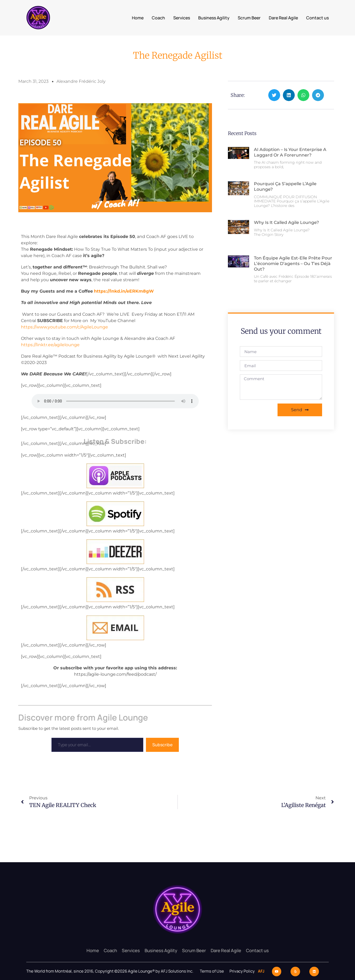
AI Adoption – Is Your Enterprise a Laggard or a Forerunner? (290, 152)
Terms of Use (212, 971)
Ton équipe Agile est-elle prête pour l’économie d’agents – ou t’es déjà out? (293, 264)
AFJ (260, 971)
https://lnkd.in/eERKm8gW (124, 291)
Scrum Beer (249, 18)
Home (138, 18)
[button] (274, 95)
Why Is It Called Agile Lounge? (286, 222)
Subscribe (162, 745)
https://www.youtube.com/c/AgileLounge (64, 327)
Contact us (317, 18)
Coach (158, 18)
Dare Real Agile (283, 18)
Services (182, 18)
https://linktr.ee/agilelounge (50, 345)
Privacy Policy (243, 971)
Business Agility (214, 18)
